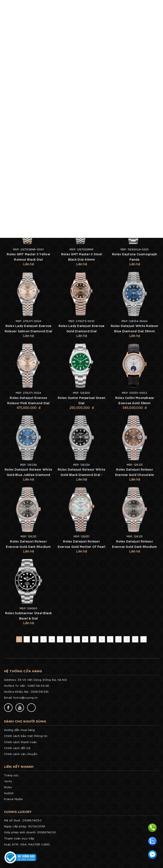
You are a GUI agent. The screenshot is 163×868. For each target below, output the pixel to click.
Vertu (8, 781)
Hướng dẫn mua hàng (20, 730)
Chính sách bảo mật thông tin (26, 736)
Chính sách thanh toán (20, 742)
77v (44, 707)
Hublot (9, 793)
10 (102, 640)
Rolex (8, 787)
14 (135, 640)
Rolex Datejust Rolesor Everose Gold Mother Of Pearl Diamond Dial (82, 546)
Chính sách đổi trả (17, 748)
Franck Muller (13, 799)
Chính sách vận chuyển (21, 754)
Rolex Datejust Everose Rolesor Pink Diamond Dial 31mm (28, 403)
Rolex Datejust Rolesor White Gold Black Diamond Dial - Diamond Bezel (81, 475)
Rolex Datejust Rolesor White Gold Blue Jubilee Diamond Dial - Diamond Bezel (28, 475)
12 (119, 640)
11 (110, 640)
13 (127, 640)
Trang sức (11, 775)
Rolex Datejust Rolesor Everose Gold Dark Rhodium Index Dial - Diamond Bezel (28, 546)
